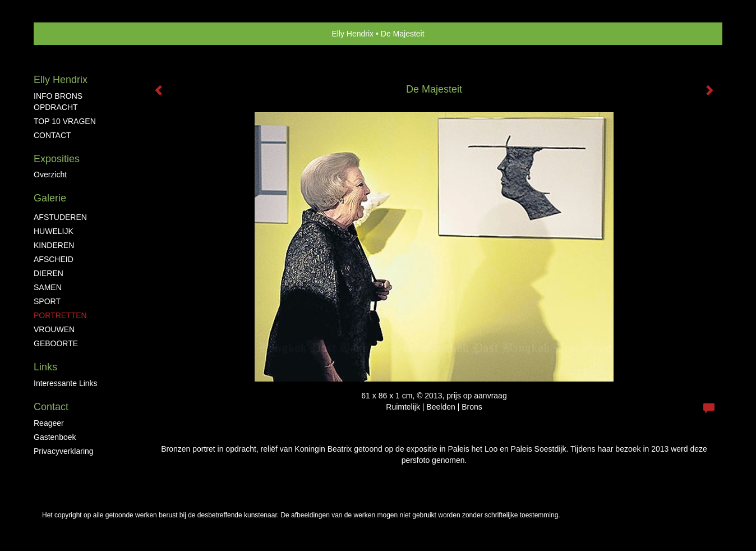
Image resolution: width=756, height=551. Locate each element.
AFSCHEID (54, 259)
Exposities (57, 159)
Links (45, 367)
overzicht (50, 175)
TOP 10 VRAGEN (65, 121)
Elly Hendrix (352, 34)
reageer (49, 423)
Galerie (50, 198)
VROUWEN (54, 329)
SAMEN (48, 287)
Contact (51, 407)
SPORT (47, 301)
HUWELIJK (54, 231)
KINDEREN (54, 245)
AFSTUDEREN (60, 217)
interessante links (66, 383)
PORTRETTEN (60, 315)
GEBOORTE (56, 343)
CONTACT (52, 135)
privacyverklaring (64, 451)
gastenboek (55, 437)
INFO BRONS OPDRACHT (58, 102)
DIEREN (49, 273)
